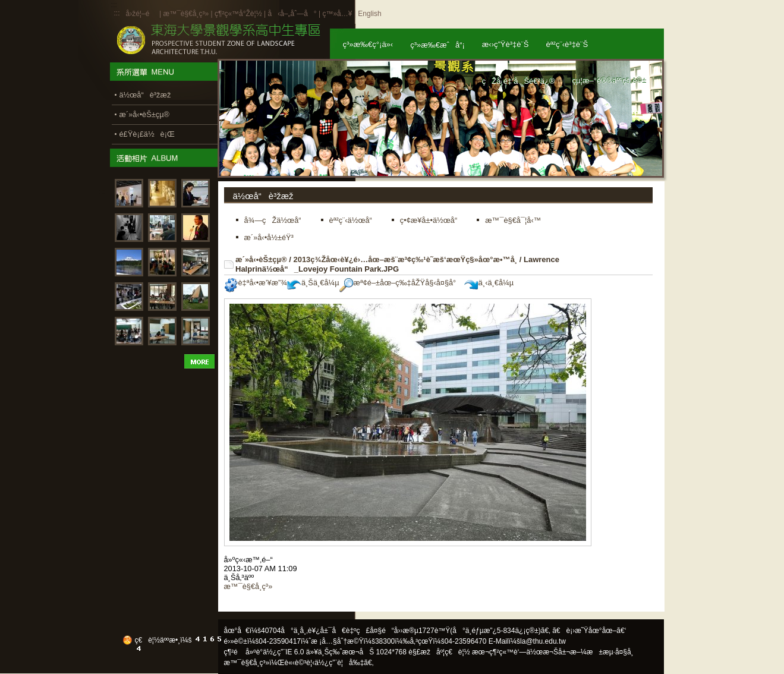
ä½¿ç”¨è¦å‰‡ (339, 663)
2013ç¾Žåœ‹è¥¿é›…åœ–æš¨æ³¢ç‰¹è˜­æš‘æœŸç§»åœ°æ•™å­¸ (405, 259)
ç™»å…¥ (337, 14)
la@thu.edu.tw (543, 641)
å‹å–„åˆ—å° (292, 14)
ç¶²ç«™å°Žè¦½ (238, 14)
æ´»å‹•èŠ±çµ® (261, 259)
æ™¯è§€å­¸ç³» (187, 14)
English (369, 14)
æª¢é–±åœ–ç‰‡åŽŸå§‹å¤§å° (401, 283)
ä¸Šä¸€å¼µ (313, 283)
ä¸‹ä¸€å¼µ (489, 283)
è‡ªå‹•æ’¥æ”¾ (256, 283)
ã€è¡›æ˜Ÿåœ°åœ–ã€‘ (589, 631)
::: (117, 13)
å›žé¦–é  (142, 14)
